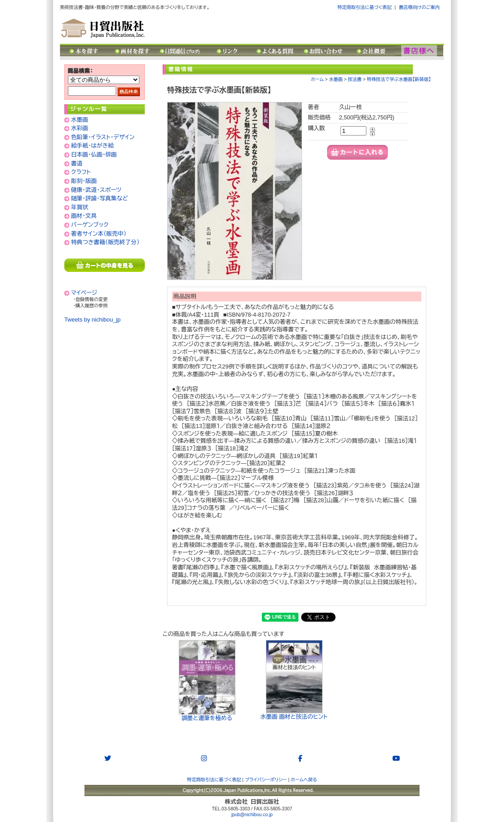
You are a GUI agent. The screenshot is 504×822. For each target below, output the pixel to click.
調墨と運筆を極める (207, 681)
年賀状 (80, 207)
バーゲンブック (90, 225)
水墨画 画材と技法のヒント (294, 680)
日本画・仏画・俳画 (94, 155)
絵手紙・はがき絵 (92, 146)
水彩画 (80, 128)
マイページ (84, 293)
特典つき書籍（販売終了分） (105, 242)
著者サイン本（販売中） (99, 234)
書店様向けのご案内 (419, 7)
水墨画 (80, 120)
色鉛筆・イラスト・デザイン (103, 137)
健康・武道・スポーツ (96, 190)
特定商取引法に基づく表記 (364, 7)
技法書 (355, 79)
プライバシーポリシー (266, 780)
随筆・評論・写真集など (99, 198)
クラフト (81, 172)
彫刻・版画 (84, 181)
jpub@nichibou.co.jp (252, 815)
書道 (77, 163)
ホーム (317, 79)
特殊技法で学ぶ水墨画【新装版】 (399, 79)
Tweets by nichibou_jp (92, 320)
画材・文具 (84, 216)
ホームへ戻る (304, 780)
